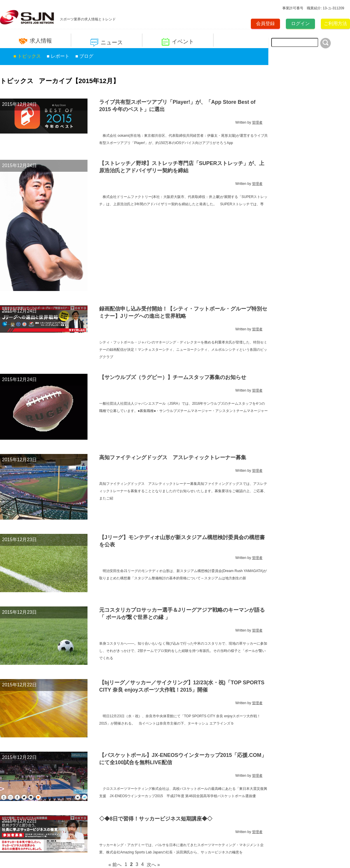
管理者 (257, 122)
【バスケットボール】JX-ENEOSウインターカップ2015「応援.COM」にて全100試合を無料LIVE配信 (183, 759)
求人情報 (35, 41)
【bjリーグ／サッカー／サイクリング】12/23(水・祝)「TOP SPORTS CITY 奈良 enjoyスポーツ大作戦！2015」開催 (182, 686)
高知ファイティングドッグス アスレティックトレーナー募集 (173, 457)
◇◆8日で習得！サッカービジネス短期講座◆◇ (156, 819)
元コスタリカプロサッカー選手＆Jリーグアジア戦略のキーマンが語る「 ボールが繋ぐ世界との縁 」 (182, 614)
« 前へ (115, 865)
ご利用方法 (335, 23)
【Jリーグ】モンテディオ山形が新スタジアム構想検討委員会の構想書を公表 (182, 541)
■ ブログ (84, 56)
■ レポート (58, 56)
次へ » (153, 865)
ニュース (107, 43)
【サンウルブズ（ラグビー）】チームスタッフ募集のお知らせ (173, 377)
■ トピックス (27, 56)
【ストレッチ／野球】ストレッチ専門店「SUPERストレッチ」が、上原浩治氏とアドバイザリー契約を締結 (182, 167)
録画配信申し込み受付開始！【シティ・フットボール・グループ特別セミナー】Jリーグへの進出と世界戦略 (183, 312)
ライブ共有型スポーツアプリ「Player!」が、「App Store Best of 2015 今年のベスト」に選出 (177, 106)
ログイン (300, 23)
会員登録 (265, 23)
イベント (178, 42)
